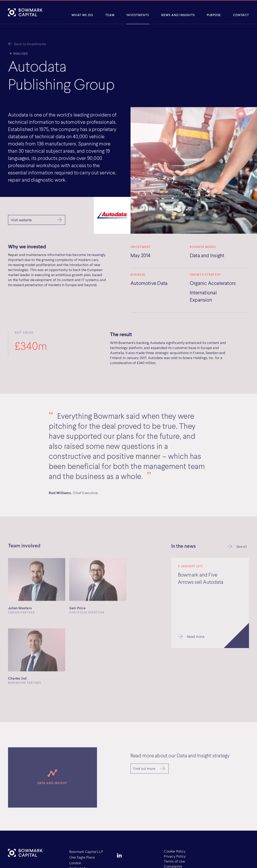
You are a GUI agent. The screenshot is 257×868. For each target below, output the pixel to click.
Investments (138, 15)
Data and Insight (207, 255)
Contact (241, 15)
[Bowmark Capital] (25, 12)
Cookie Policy (175, 851)
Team (110, 15)
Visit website (21, 220)
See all (241, 547)
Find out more (144, 769)
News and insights (178, 15)
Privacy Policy (175, 856)
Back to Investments (30, 44)
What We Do (82, 15)
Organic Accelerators (213, 283)
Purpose (214, 15)
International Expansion (203, 296)
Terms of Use (174, 861)
